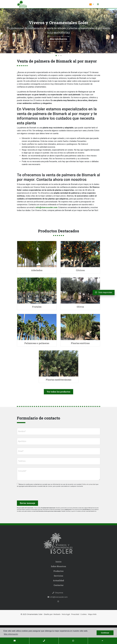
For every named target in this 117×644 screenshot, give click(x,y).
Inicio (58, 562)
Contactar (59, 585)
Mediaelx (57, 614)
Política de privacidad (89, 484)
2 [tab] (59, 56)
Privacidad (75, 614)
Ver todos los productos (58, 392)
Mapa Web (92, 614)
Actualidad (58, 580)
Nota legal (66, 614)
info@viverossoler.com (47, 207)
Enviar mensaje (27, 503)
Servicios (58, 576)
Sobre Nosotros (58, 566)
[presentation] (30, 493)
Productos (58, 571)
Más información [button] (11, 634)
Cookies (84, 614)
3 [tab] (61, 56)
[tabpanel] (58, 31)
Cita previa (58, 593)
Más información (58, 39)
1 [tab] (56, 56)
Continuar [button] (105, 633)
